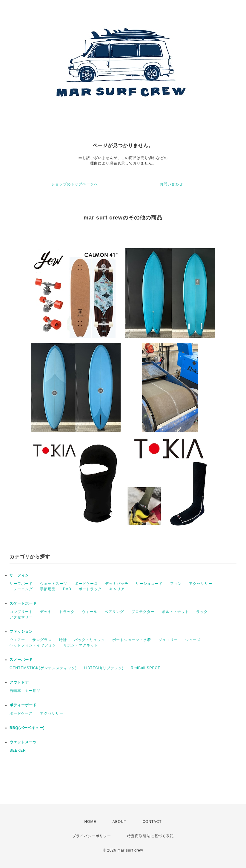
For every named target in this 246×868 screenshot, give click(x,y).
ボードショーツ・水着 (132, 640)
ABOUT (119, 822)
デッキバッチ (117, 584)
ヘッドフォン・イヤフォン (33, 645)
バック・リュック (90, 640)
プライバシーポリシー (92, 836)
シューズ (193, 640)
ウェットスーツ (54, 584)
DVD (67, 589)
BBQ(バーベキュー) (27, 728)
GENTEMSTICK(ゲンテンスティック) (43, 668)
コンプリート (21, 612)
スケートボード (23, 603)
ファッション (21, 631)
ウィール (90, 612)
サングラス (42, 640)
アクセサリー (201, 584)
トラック (67, 612)
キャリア (117, 589)
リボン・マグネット (81, 645)
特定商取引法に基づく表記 (150, 836)
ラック (202, 612)
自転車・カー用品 (25, 691)
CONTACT (152, 822)
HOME (90, 822)
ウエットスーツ (23, 742)
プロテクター (143, 612)
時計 (63, 640)
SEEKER (18, 750)
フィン (176, 584)
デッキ (46, 612)
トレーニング (21, 589)
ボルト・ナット (175, 612)
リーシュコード (149, 584)
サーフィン (19, 575)
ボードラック (90, 589)
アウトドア (19, 682)
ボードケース (86, 584)
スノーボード (21, 660)
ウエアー (17, 640)
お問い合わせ (171, 184)
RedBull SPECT (145, 668)
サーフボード (21, 584)
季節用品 (48, 589)
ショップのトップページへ (75, 184)
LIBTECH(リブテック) (104, 668)
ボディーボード (23, 705)
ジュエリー (168, 640)
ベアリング (114, 612)
